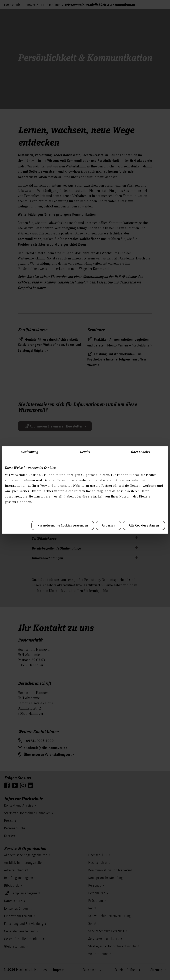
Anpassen (108, 526)
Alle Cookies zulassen (144, 526)
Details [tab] (85, 452)
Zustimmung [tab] (29, 452)
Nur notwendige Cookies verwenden (63, 526)
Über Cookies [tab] (140, 452)
